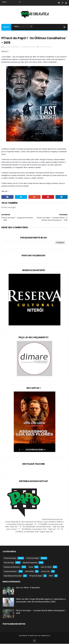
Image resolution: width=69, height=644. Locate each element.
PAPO (51, 576)
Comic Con (45, 572)
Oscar (31, 567)
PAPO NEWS (29, 572)
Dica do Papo (9, 563)
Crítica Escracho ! (11, 572)
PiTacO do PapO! (33, 558)
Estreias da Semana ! (12, 567)
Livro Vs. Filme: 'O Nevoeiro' (28, 588)
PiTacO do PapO (46, 47)
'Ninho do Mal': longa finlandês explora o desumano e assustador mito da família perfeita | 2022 (41, 601)
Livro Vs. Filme (46, 567)
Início (6, 27)
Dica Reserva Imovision (13, 576)
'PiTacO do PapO (36, 576)
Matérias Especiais (30, 563)
